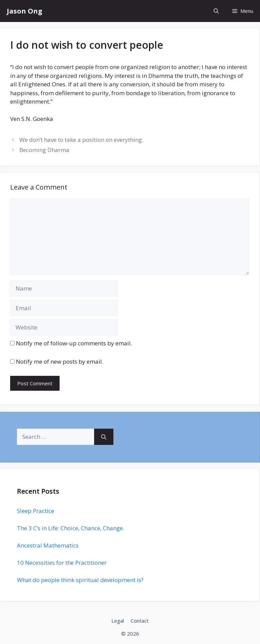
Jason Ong (25, 11)
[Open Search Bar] (216, 11)
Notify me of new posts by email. (60, 361)
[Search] (104, 437)
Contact (140, 621)
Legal (118, 621)
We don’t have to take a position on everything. (81, 140)
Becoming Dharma (44, 150)
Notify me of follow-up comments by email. (74, 343)
